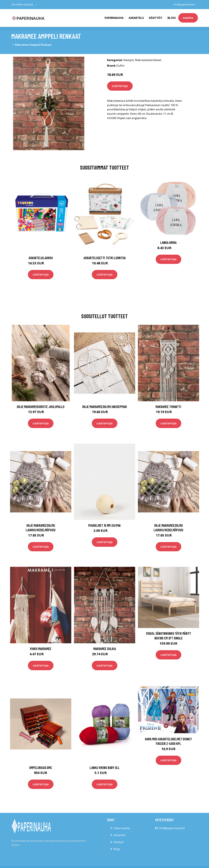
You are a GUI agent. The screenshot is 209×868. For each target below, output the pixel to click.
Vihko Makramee (41, 649)
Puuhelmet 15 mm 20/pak (105, 525)
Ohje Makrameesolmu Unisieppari (105, 407)
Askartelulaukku (41, 258)
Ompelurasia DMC (41, 768)
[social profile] (36, 5)
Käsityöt (156, 18)
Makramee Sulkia (105, 649)
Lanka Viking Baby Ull (105, 768)
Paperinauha (122, 828)
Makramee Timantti (168, 407)
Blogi (172, 18)
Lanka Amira (168, 242)
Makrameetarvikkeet (148, 60)
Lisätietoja (120, 86)
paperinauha (114, 18)
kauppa (188, 18)
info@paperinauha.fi (184, 4)
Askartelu (136, 18)
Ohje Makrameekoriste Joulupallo (41, 407)
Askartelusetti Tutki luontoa (105, 258)
